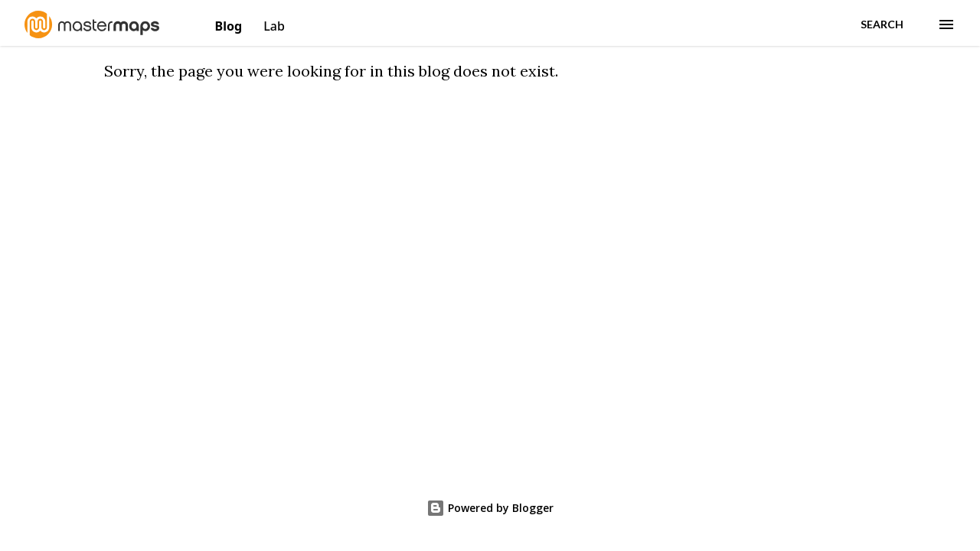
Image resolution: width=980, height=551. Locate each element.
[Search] (882, 24)
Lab (274, 26)
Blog (230, 26)
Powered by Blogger (490, 508)
